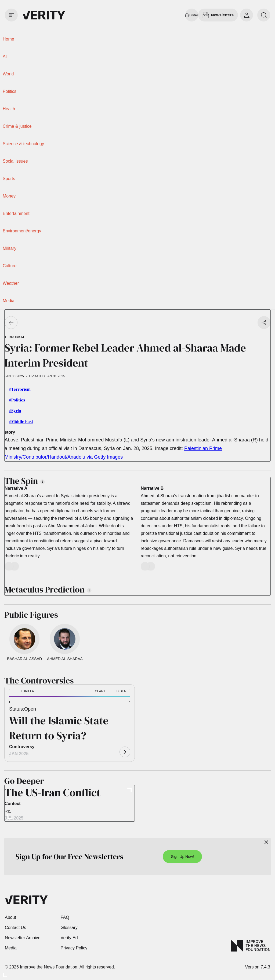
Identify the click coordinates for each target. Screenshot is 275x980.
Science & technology (23, 144)
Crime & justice (17, 126)
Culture (10, 266)
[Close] (266, 842)
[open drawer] (11, 15)
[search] (264, 15)
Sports (9, 179)
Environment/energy (22, 231)
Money (9, 196)
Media (9, 301)
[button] (18, 703)
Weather (11, 283)
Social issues (15, 161)
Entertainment (16, 213)
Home (8, 39)
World (8, 74)
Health (9, 109)
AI (5, 56)
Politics (10, 91)
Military (10, 248)
